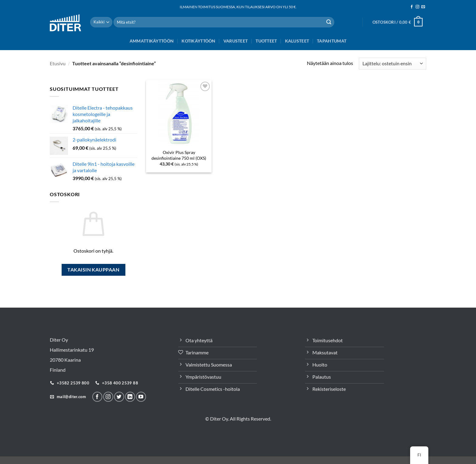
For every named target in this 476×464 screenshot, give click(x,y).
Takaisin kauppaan (93, 270)
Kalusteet (297, 41)
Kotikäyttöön (198, 41)
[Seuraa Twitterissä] (119, 397)
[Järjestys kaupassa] (393, 64)
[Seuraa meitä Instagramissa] (417, 7)
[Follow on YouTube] (141, 397)
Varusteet (236, 41)
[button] (398, 22)
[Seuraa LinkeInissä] (130, 397)
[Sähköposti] (423, 7)
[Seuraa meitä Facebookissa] (412, 7)
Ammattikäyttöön (152, 41)
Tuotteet (266, 41)
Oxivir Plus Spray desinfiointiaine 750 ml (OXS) (179, 155)
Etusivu (58, 63)
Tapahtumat (332, 41)
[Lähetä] (329, 22)
